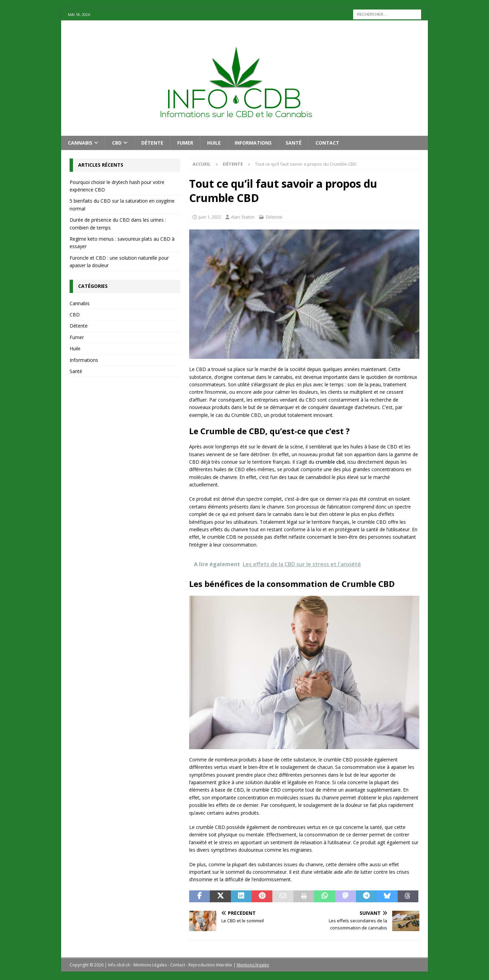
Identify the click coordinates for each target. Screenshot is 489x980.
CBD (117, 143)
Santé (294, 143)
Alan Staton (243, 217)
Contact (327, 143)
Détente (152, 143)
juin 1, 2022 (210, 217)
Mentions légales (253, 965)
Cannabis (80, 143)
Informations (253, 143)
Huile (214, 143)
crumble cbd (330, 462)
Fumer (185, 143)
